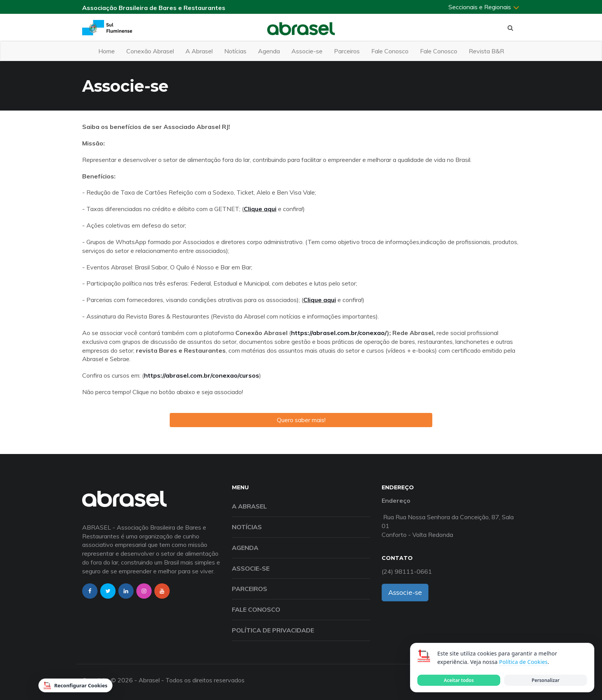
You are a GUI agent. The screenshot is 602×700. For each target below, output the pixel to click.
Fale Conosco (390, 51)
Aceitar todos (459, 680)
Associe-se (307, 51)
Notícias (235, 51)
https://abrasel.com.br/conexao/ (339, 333)
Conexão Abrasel (150, 51)
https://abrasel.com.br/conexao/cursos (202, 375)
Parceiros (347, 51)
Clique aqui (260, 209)
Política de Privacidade (273, 630)
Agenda (269, 51)
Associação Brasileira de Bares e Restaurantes (154, 8)
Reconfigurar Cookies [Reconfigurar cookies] (75, 685)
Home (107, 51)
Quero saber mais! (301, 420)
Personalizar (546, 680)
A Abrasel (199, 51)
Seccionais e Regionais (484, 7)
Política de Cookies (523, 662)
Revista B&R (486, 51)
